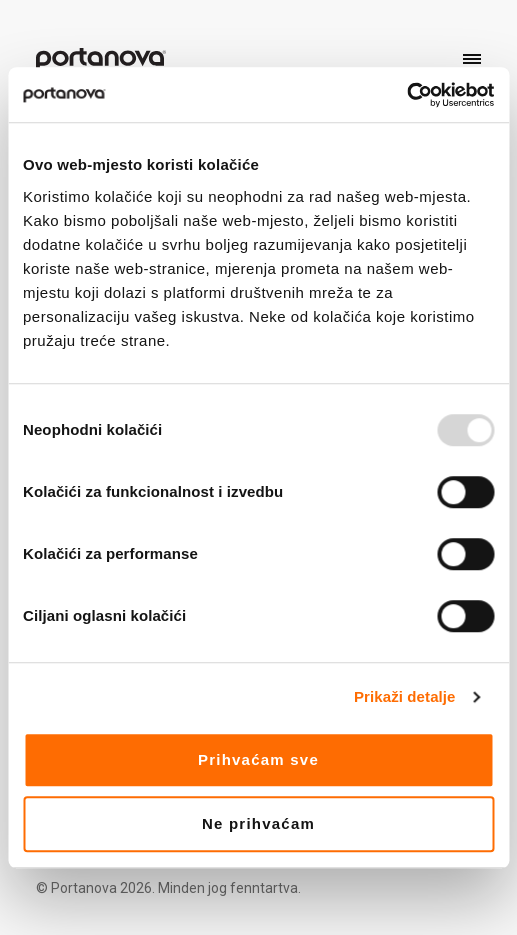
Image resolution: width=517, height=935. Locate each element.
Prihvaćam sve (258, 759)
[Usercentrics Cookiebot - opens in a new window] (406, 95)
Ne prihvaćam (258, 823)
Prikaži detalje (405, 696)
